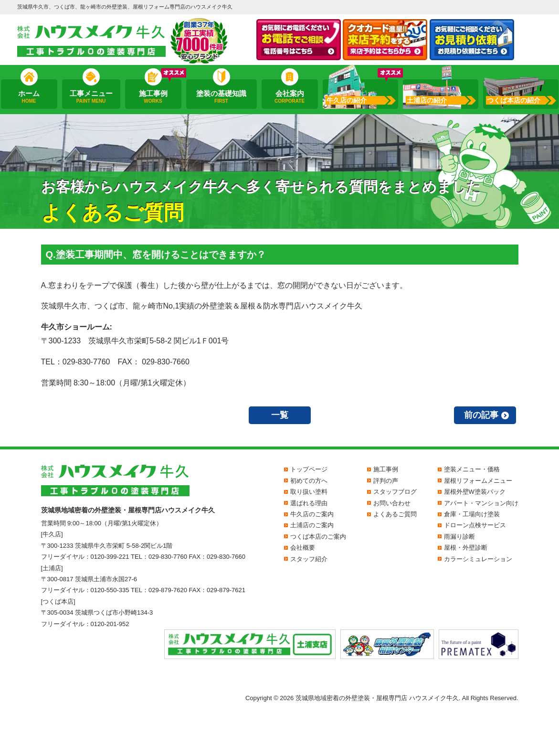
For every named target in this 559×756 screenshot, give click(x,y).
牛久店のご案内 (312, 514)
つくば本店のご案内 (318, 537)
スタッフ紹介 (309, 559)
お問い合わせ (392, 503)
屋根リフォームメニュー (478, 481)
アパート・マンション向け (481, 503)
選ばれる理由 (309, 503)
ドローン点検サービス (475, 525)
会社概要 (303, 548)
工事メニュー (91, 97)
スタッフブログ (395, 492)
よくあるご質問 (395, 514)
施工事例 (153, 97)
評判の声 (386, 481)
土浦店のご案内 (312, 525)
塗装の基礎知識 (221, 97)
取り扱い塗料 (309, 492)
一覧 (280, 415)
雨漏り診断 (459, 537)
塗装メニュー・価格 (472, 469)
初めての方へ (309, 481)
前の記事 (481, 415)
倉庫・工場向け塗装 (472, 514)
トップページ (309, 469)
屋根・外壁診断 (466, 548)
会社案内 (289, 97)
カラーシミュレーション (478, 559)
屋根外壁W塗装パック (475, 492)
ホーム (29, 97)
